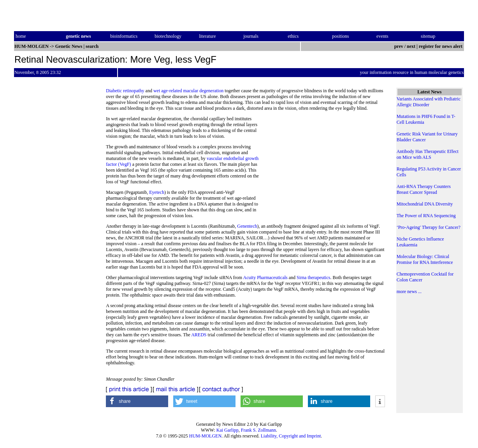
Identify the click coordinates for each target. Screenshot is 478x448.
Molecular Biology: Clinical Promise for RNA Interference (425, 259)
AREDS (199, 335)
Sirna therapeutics (313, 278)
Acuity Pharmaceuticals (265, 278)
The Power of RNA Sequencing (426, 216)
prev (399, 46)
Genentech (247, 226)
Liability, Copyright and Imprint (291, 436)
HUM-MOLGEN (205, 436)
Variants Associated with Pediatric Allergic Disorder (429, 102)
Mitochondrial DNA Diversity (425, 204)
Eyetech (157, 192)
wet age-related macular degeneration (188, 91)
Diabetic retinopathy (125, 91)
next (411, 46)
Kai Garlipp (228, 430)
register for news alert (441, 46)
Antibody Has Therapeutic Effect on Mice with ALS (428, 154)
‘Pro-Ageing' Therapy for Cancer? (429, 227)
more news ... (409, 292)
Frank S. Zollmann (258, 430)
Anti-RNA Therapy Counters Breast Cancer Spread (424, 189)
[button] (137, 401)
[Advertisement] (322, 169)
